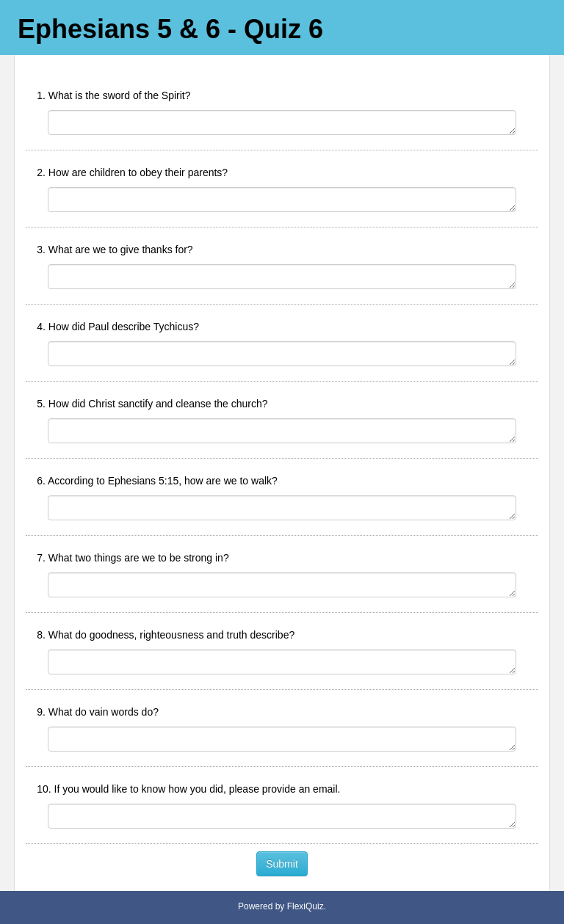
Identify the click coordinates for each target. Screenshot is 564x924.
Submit (282, 864)
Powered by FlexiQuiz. (282, 906)
